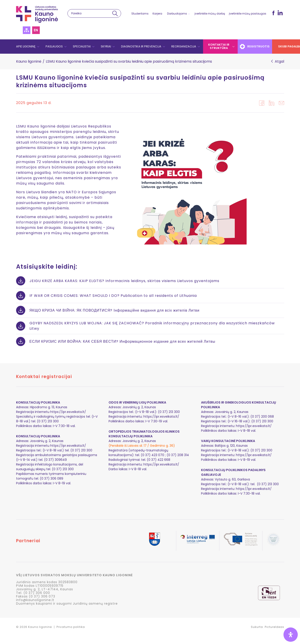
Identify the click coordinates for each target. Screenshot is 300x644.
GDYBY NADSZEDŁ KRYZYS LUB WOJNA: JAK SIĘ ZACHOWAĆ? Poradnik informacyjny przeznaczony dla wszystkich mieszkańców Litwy (152, 326)
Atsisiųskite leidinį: (47, 267)
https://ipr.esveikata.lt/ (68, 412)
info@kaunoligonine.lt (35, 600)
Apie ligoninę (26, 46)
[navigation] (150, 47)
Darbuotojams (177, 14)
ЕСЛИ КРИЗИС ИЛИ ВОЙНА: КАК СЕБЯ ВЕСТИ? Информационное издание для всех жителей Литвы (123, 341)
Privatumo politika (71, 627)
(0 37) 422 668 (158, 460)
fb (273, 13)
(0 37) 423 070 (152, 455)
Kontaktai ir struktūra (219, 46)
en (36, 30)
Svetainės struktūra (27, 30)
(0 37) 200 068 (262, 417)
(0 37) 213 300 (262, 421)
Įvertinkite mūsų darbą (210, 14)
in (272, 103)
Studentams (140, 14)
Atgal (279, 62)
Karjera (157, 14)
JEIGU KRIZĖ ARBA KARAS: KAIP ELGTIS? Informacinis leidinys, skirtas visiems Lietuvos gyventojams (124, 281)
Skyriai (106, 46)
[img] (291, 635)
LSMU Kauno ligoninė (37, 14)
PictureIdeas (274, 627)
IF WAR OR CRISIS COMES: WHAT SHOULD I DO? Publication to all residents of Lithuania (113, 296)
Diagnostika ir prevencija (141, 46)
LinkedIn (280, 13)
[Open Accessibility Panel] (291, 635)
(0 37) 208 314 (178, 455)
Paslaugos (54, 46)
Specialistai (82, 46)
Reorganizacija (184, 46)
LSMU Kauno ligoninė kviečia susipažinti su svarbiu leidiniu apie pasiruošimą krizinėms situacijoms (140, 81)
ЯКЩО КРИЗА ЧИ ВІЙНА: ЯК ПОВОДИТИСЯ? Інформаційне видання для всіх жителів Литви (114, 310)
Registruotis (255, 47)
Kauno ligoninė (29, 61)
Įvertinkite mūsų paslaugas (248, 14)
